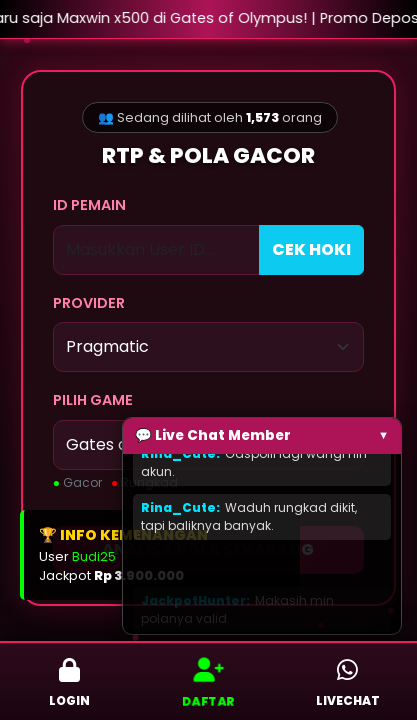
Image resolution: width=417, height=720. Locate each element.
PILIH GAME (93, 400)
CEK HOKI (311, 249)
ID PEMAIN (89, 205)
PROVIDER (89, 303)
